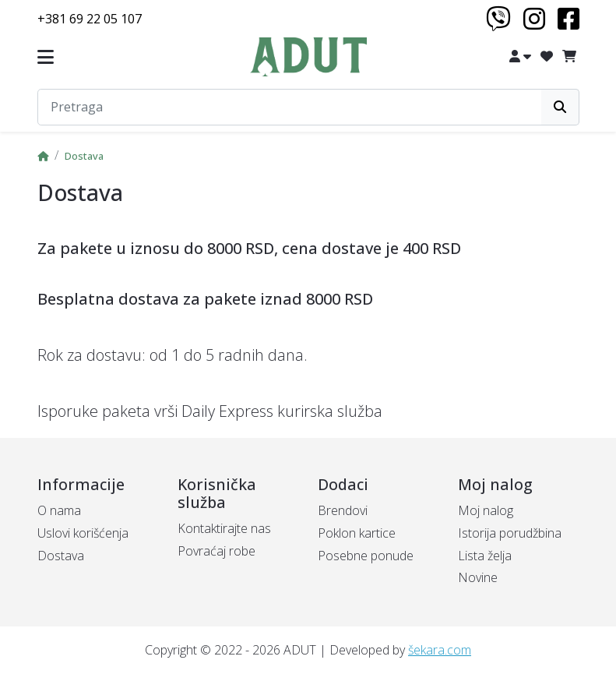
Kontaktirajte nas (224, 528)
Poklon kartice (357, 533)
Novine (478, 577)
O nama (59, 510)
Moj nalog (486, 510)
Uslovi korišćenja (83, 533)
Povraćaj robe (216, 551)
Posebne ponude (366, 556)
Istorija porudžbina (510, 533)
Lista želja (485, 556)
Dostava (84, 156)
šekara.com (440, 650)
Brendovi (343, 510)
